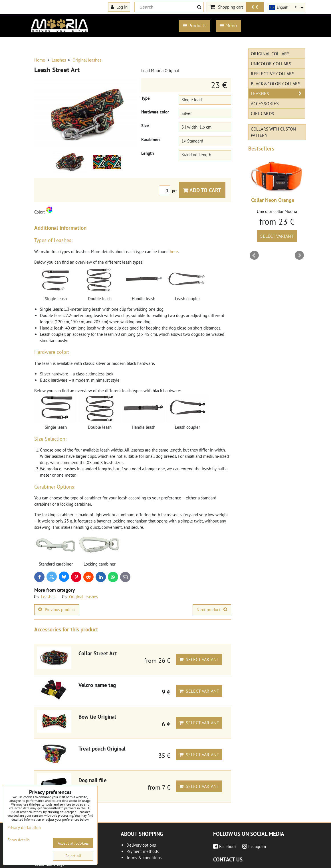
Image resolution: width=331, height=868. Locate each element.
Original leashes (83, 597)
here (174, 252)
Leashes (48, 597)
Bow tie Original (97, 716)
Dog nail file (93, 780)
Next (299, 255)
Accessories (265, 103)
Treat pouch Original (102, 748)
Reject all (73, 856)
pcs (169, 191)
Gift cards (263, 113)
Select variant (199, 659)
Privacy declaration (24, 828)
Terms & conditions (144, 858)
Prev (254, 255)
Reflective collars (273, 74)
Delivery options (141, 845)
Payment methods (143, 851)
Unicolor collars (271, 64)
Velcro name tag (97, 685)
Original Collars (270, 54)
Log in (119, 7)
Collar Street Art (98, 653)
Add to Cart (202, 190)
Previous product (57, 610)
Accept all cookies (73, 843)
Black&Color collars (276, 84)
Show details (19, 840)
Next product (212, 610)
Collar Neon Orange (273, 200)
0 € (255, 7)
